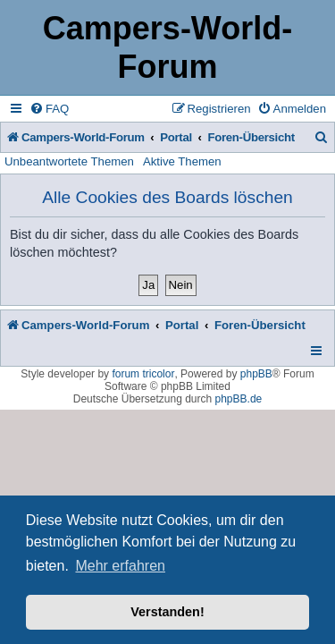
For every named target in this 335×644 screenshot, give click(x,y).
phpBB (256, 374)
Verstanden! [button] (167, 612)
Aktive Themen (182, 161)
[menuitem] (49, 109)
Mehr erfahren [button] (120, 566)
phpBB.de (239, 399)
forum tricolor (143, 374)
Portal (176, 137)
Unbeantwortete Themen (69, 161)
